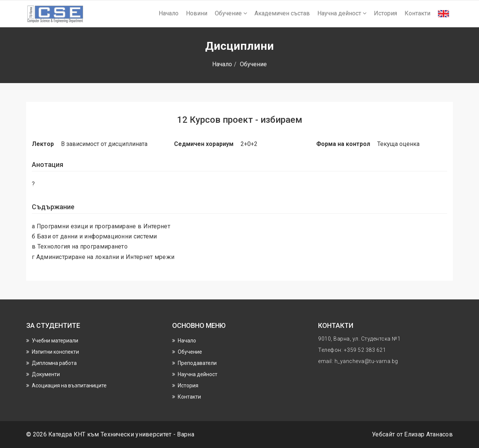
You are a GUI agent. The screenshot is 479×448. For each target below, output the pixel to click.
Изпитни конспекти (55, 352)
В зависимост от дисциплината (104, 144)
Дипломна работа (54, 363)
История (385, 13)
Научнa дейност (342, 13)
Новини (197, 13)
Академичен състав (282, 13)
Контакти (417, 13)
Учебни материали (55, 341)
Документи (46, 374)
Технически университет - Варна (147, 434)
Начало (169, 13)
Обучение (231, 13)
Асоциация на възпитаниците (69, 385)
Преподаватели (197, 363)
